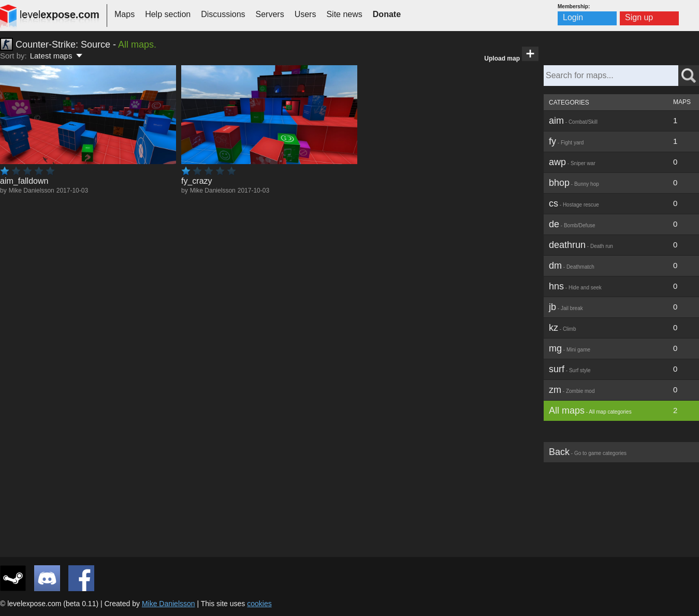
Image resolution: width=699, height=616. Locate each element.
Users (305, 14)
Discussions (223, 14)
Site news (344, 14)
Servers (270, 14)
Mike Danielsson (32, 190)
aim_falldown (24, 181)
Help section (168, 14)
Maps (125, 14)
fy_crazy (197, 181)
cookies (259, 604)
